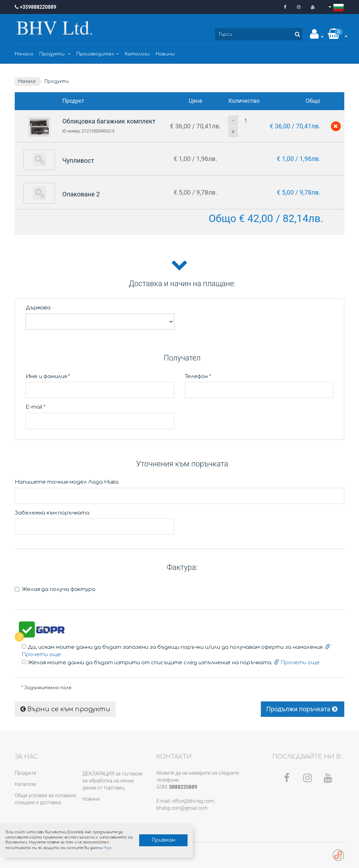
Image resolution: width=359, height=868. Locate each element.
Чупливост (78, 160)
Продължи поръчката (303, 709)
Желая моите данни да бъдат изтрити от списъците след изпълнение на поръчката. (171, 663)
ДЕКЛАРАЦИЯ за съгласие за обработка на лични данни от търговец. (112, 781)
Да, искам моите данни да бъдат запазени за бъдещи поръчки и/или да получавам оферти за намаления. (176, 651)
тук (107, 848)
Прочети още (296, 663)
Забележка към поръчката (52, 513)
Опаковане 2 (81, 194)
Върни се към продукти (65, 709)
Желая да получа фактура (55, 589)
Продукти (55, 54)
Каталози (137, 54)
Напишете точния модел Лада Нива (67, 482)
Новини (165, 54)
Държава (38, 308)
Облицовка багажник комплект (109, 121)
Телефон (198, 376)
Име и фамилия (48, 376)
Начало (24, 54)
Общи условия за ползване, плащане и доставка (46, 799)
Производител (98, 54)
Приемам (163, 840)
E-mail (36, 407)
